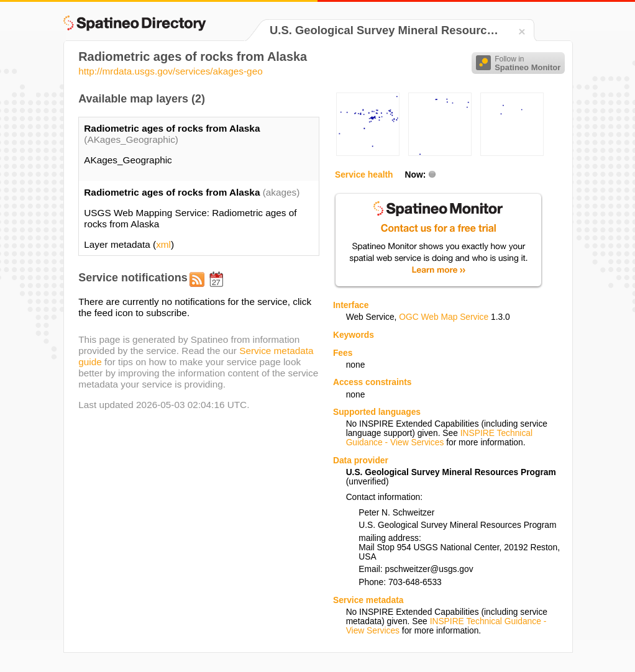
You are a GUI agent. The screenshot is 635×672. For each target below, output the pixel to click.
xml (163, 244)
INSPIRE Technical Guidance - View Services (439, 438)
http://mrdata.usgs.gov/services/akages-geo (171, 71)
